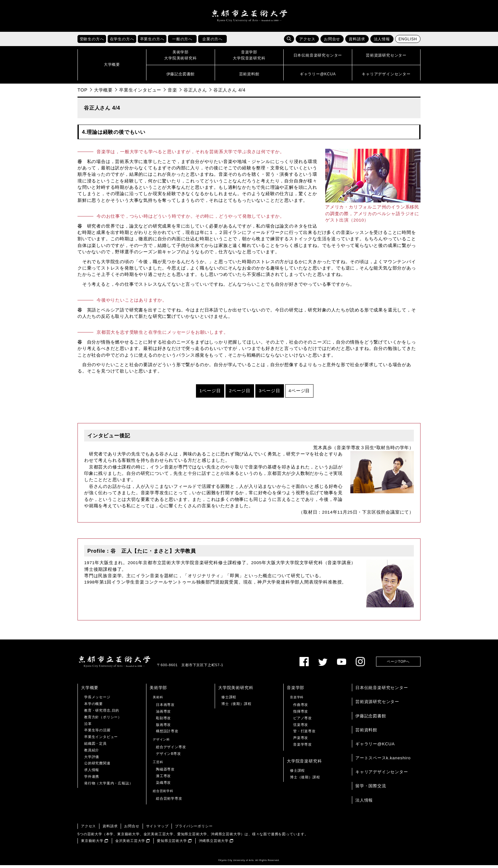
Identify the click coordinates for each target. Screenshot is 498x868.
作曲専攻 (301, 708)
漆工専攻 (163, 779)
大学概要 (103, 93)
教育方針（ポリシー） (103, 720)
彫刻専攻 (163, 721)
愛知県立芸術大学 (172, 844)
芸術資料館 (366, 733)
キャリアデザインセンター (382, 775)
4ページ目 (299, 394)
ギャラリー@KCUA (375, 747)
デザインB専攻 (168, 756)
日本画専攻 (165, 708)
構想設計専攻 (167, 734)
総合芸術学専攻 (169, 801)
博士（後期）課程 (236, 707)
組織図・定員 (95, 747)
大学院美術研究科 (236, 691)
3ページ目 (270, 394)
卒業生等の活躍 (97, 733)
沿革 (88, 727)
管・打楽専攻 (304, 734)
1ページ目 (210, 394)
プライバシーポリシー (194, 829)
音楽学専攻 (303, 748)
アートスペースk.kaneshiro (383, 761)
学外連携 (92, 780)
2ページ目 (240, 394)
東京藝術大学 (92, 844)
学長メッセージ (97, 700)
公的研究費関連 (97, 766)
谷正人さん (195, 93)
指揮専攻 (301, 714)
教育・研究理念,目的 (102, 714)
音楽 (172, 93)
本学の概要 (94, 707)
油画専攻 (163, 714)
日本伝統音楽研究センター (382, 691)
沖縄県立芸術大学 (214, 844)
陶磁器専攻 (165, 772)
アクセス (307, 42)
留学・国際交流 (371, 789)
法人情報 (382, 42)
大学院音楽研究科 (304, 764)
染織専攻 (163, 786)
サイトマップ (157, 829)
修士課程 (229, 700)
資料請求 (357, 42)
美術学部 (158, 691)
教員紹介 (92, 753)
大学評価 (92, 760)
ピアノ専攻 (303, 721)
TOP (83, 93)
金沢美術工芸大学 (130, 844)
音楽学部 (296, 691)
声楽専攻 (301, 741)
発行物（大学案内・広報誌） (108, 786)
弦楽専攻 (301, 728)
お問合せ (332, 42)
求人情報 (92, 773)
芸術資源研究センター (377, 705)
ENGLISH (408, 42)
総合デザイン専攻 (171, 750)
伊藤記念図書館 (371, 719)
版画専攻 (163, 728)
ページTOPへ (398, 665)
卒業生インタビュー (140, 93)
